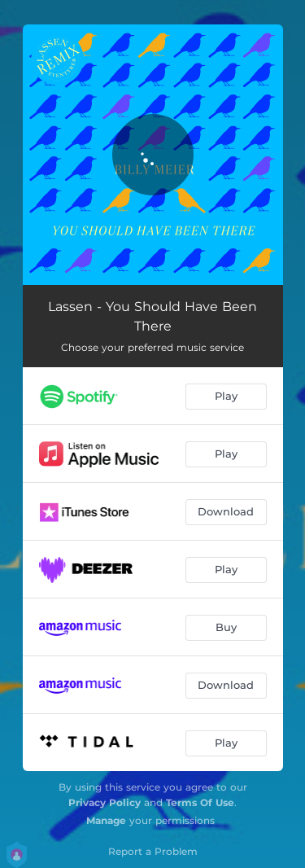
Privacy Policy (105, 802)
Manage (106, 820)
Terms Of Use (200, 802)
